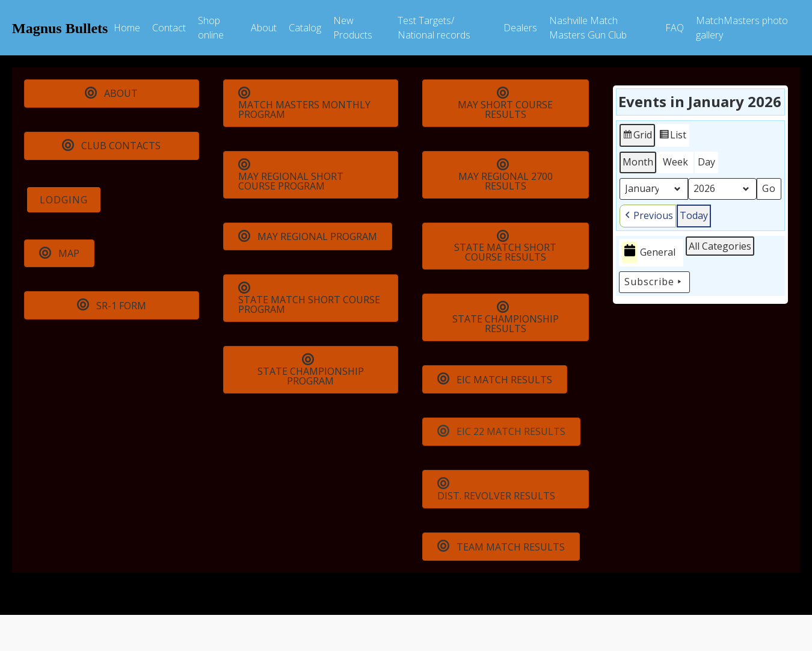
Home (127, 28)
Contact (169, 28)
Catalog (305, 28)
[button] (648, 216)
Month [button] (638, 162)
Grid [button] (637, 137)
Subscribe (654, 282)
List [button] (672, 137)
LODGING (64, 200)
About (264, 28)
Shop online (211, 28)
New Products (353, 28)
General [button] (649, 253)
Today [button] (694, 215)
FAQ (675, 28)
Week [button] (675, 162)
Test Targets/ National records (434, 28)
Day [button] (706, 162)
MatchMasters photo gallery (742, 28)
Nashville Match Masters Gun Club (588, 28)
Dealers (520, 28)
